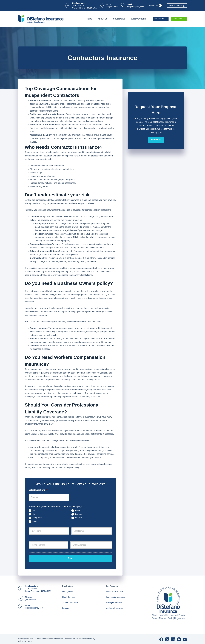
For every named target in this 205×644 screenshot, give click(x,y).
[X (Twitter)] (167, 638)
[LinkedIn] (173, 638)
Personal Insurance (114, 590)
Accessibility (70, 637)
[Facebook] (161, 638)
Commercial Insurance (116, 595)
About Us (104, 19)
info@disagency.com (135, 7)
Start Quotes (67, 590)
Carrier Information (70, 601)
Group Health (37, 518)
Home (91, 19)
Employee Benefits (114, 601)
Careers (65, 606)
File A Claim (179, 19)
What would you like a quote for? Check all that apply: (56, 506)
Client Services (69, 595)
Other (35, 521)
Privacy (80, 637)
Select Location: (38, 490)
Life (34, 514)
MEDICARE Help (177, 5)
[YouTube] (179, 638)
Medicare (79, 518)
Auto (34, 510)
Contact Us (156, 6)
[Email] (185, 638)
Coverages (121, 19)
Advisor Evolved (25, 639)
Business (79, 514)
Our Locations (140, 19)
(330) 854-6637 (112, 7)
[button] (156, 140)
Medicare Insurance (114, 606)
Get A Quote (161, 19)
